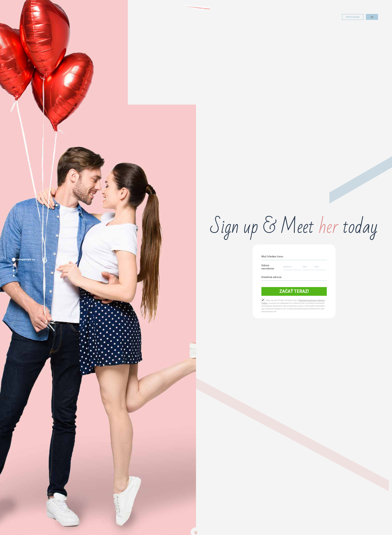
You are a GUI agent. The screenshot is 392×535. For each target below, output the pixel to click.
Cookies (265, 303)
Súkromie (321, 300)
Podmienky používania (308, 300)
